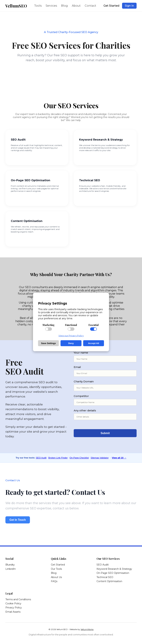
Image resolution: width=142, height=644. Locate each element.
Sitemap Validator (100, 458)
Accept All (94, 343)
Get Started (111, 6)
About (76, 6)
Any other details (105, 414)
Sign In (129, 6)
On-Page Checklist (79, 458)
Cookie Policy (13, 603)
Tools (38, 6)
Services (51, 6)
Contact (90, 6)
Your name (105, 357)
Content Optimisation (109, 581)
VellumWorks (87, 629)
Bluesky (10, 565)
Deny (71, 343)
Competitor (105, 400)
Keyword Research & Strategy (114, 569)
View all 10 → (119, 458)
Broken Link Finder (58, 458)
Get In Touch (18, 520)
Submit (105, 433)
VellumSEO (16, 6)
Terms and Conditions (18, 599)
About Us (56, 577)
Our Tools (56, 569)
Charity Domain (105, 385)
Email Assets (13, 612)
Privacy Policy (14, 608)
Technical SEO (105, 577)
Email (105, 371)
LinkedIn (11, 569)
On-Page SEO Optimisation (113, 573)
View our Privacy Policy (71, 336)
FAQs (54, 581)
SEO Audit (41, 458)
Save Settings (48, 343)
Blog (64, 6)
